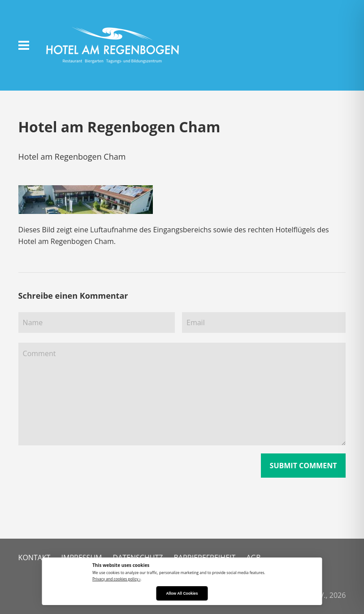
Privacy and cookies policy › (116, 579)
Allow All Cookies (182, 593)
